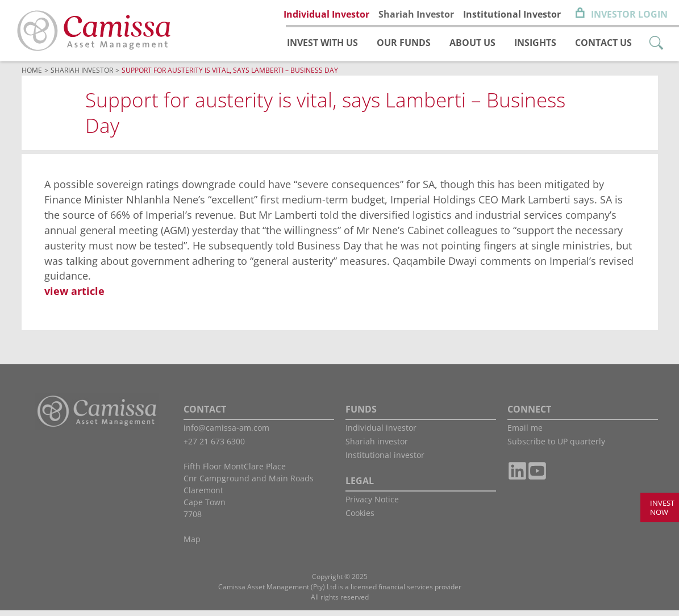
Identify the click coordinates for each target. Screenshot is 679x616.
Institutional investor (385, 461)
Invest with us (322, 43)
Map (192, 545)
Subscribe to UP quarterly (556, 447)
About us (472, 43)
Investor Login (629, 14)
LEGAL (360, 486)
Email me (525, 433)
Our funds (404, 43)
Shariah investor (377, 447)
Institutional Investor (512, 14)
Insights (535, 43)
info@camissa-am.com (226, 433)
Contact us (603, 43)
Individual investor (381, 433)
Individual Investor (326, 14)
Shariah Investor (416, 14)
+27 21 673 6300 (214, 447)
